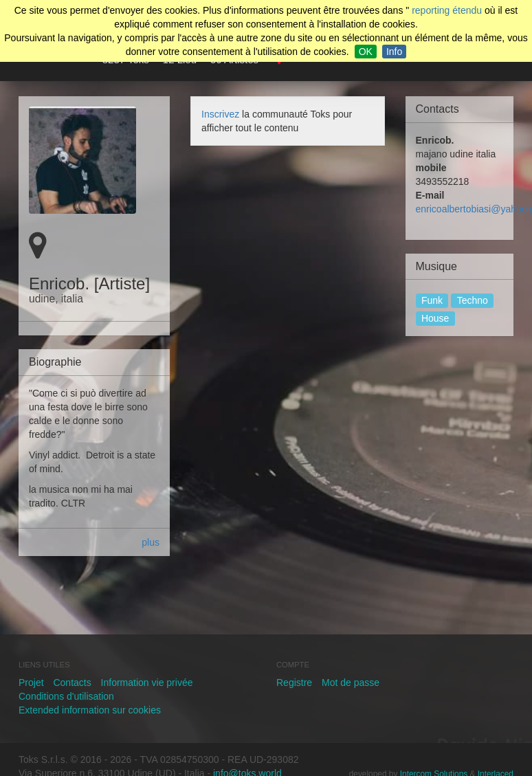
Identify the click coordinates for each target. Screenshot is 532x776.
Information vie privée (147, 683)
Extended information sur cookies (90, 710)
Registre (294, 683)
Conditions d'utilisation (66, 696)
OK (366, 52)
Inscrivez (220, 114)
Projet (31, 683)
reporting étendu (447, 10)
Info (394, 52)
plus (151, 542)
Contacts (72, 683)
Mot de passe (351, 683)
